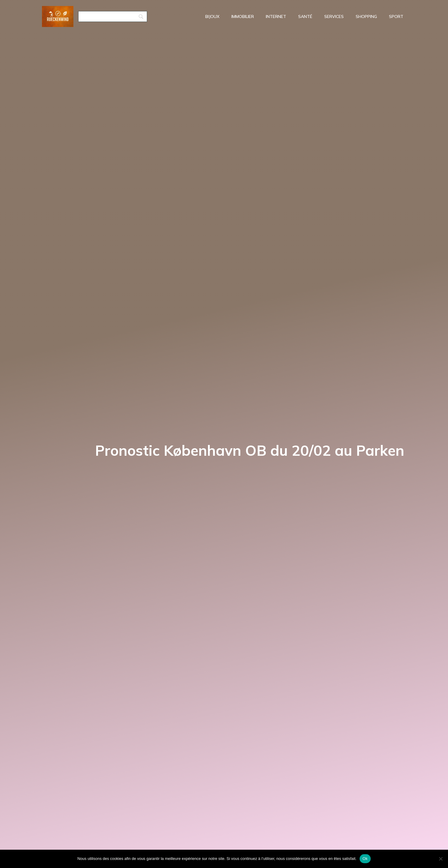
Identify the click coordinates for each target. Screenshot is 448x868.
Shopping (366, 16)
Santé (305, 16)
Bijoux (212, 16)
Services (334, 16)
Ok (365, 859)
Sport (396, 16)
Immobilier (243, 16)
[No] (441, 859)
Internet (276, 16)
